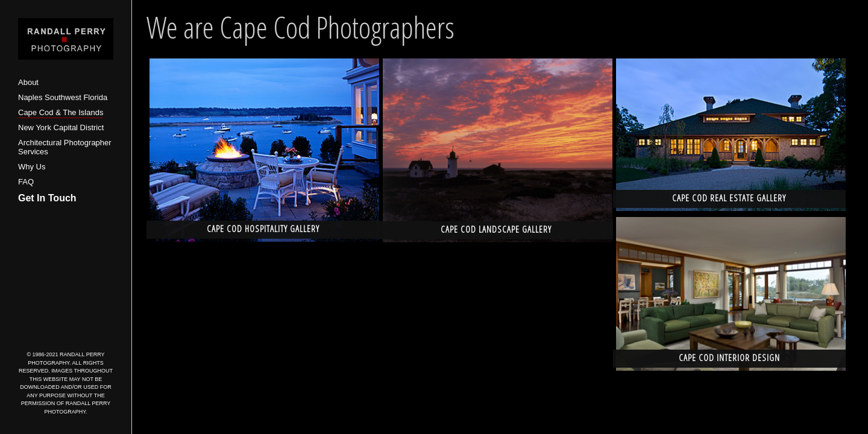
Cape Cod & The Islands (61, 112)
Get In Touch (47, 198)
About (28, 82)
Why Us (32, 167)
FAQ (26, 182)
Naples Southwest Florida (63, 97)
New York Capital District (61, 127)
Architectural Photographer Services (65, 147)
